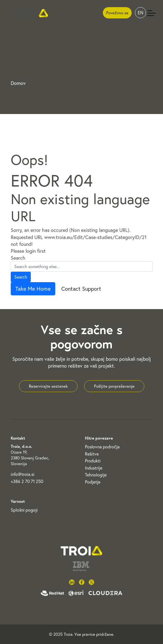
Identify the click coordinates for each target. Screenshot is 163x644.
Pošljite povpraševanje (114, 386)
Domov (18, 83)
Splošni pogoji (24, 510)
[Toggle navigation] (151, 13)
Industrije (94, 468)
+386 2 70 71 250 (27, 481)
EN (140, 13)
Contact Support (81, 289)
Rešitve (92, 454)
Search (18, 258)
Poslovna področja (102, 447)
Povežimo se (117, 13)
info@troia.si (23, 474)
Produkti (93, 461)
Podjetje (93, 482)
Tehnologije (96, 475)
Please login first (28, 251)
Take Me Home (33, 289)
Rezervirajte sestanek (48, 386)
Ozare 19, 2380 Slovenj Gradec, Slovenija (30, 458)
